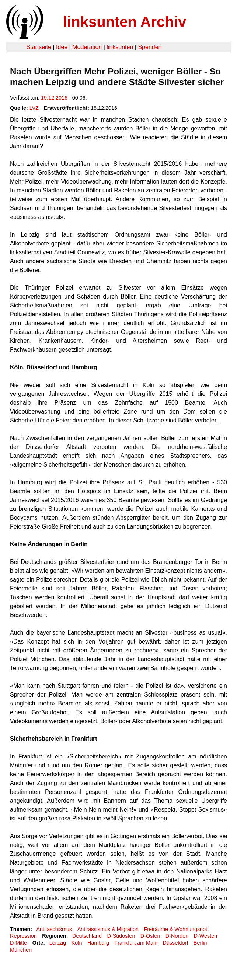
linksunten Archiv (125, 22)
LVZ (34, 108)
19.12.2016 (54, 98)
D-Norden (177, 936)
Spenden (150, 47)
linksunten (120, 47)
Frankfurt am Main (136, 943)
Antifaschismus (54, 929)
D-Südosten (121, 936)
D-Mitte (18, 943)
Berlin (200, 943)
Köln (77, 943)
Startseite (39, 47)
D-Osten (150, 936)
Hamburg (98, 943)
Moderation (87, 47)
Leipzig (58, 943)
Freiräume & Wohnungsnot (175, 929)
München (21, 950)
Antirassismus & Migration (108, 929)
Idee (62, 47)
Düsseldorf (176, 943)
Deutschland (87, 936)
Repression (23, 936)
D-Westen (206, 936)
